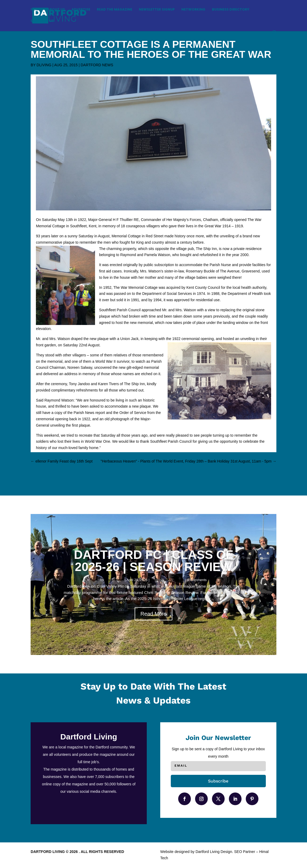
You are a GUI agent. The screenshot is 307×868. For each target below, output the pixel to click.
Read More (153, 614)
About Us (56, 10)
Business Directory (231, 10)
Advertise (81, 10)
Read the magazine (115, 10)
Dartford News (97, 65)
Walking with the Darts (167, 580)
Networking (193, 10)
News (36, 10)
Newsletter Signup (157, 10)
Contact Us (42, 21)
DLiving (44, 65)
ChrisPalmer (114, 580)
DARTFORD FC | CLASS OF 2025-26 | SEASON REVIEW (153, 561)
